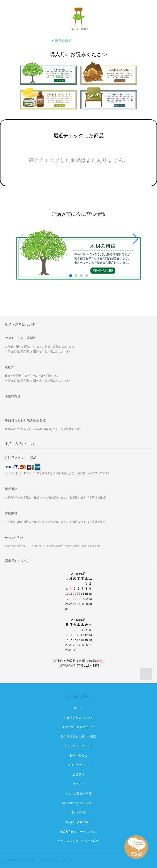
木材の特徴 (78, 812)
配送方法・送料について (78, 727)
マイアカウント (78, 765)
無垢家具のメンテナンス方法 (79, 832)
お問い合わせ (78, 755)
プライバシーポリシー (78, 746)
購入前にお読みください (78, 803)
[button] (136, 239)
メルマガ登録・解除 (78, 794)
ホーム (78, 708)
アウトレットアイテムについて (79, 841)
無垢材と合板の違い (78, 822)
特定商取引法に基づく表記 (78, 736)
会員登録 (78, 775)
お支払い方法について (78, 718)
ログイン (78, 784)
